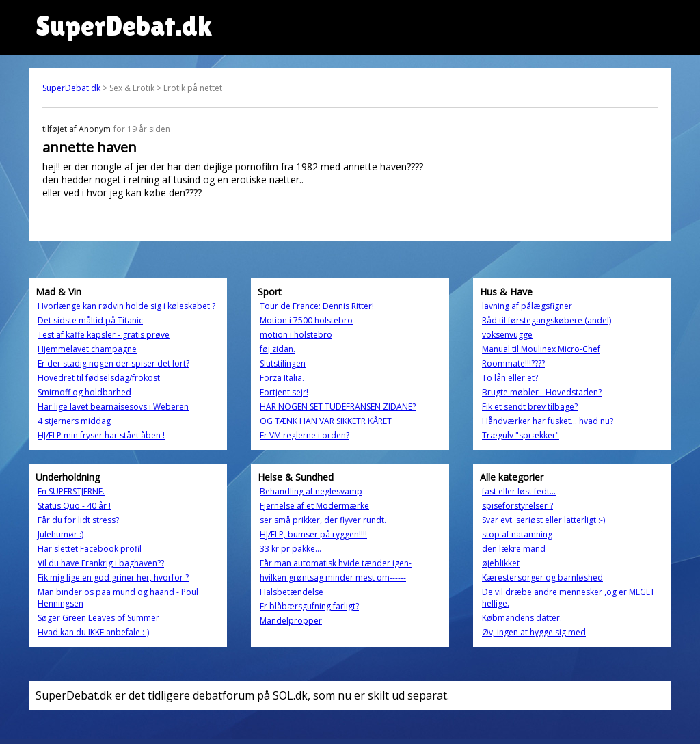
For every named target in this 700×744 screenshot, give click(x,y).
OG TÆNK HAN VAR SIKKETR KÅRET (326, 421)
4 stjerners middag (74, 421)
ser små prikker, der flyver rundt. (323, 520)
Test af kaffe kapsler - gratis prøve (104, 335)
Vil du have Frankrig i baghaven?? (101, 563)
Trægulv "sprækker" (521, 435)
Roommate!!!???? (513, 363)
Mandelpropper (291, 621)
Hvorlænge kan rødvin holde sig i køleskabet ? (126, 306)
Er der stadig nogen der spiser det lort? (113, 363)
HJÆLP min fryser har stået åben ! (101, 435)
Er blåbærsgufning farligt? (309, 606)
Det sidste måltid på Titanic (90, 320)
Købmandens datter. (522, 618)
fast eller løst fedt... (519, 491)
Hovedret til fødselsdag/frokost (99, 378)
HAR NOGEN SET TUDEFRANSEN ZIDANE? (338, 407)
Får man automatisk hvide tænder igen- (336, 563)
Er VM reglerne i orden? (305, 435)
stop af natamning (517, 534)
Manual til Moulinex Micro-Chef (541, 349)
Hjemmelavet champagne (87, 349)
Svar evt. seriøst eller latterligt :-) (543, 520)
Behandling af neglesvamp (311, 491)
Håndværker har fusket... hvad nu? (548, 421)
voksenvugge (507, 335)
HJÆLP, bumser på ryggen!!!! (313, 534)
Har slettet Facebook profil (90, 549)
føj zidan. (278, 349)
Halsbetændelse (292, 592)
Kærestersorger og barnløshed (542, 577)
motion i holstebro (296, 335)
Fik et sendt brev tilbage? (530, 407)
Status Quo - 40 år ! (74, 506)
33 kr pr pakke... (291, 549)
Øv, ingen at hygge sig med (534, 632)
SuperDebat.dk (71, 88)
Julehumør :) (60, 534)
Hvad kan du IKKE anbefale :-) (93, 632)
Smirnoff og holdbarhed (84, 392)
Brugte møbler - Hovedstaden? (542, 392)
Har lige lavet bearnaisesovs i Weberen (113, 407)
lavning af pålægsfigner (527, 306)
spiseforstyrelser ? (517, 506)
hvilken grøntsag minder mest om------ (333, 577)
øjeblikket (501, 563)
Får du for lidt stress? (78, 520)
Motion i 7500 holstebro (306, 320)
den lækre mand (514, 549)
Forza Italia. (282, 378)
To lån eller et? (510, 378)
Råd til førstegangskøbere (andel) (547, 320)
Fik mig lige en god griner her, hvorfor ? (113, 577)
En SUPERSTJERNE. (71, 491)
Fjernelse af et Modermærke (314, 506)
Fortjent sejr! (284, 392)
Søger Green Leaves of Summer (98, 618)
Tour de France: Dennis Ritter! (317, 306)
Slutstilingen (283, 363)
